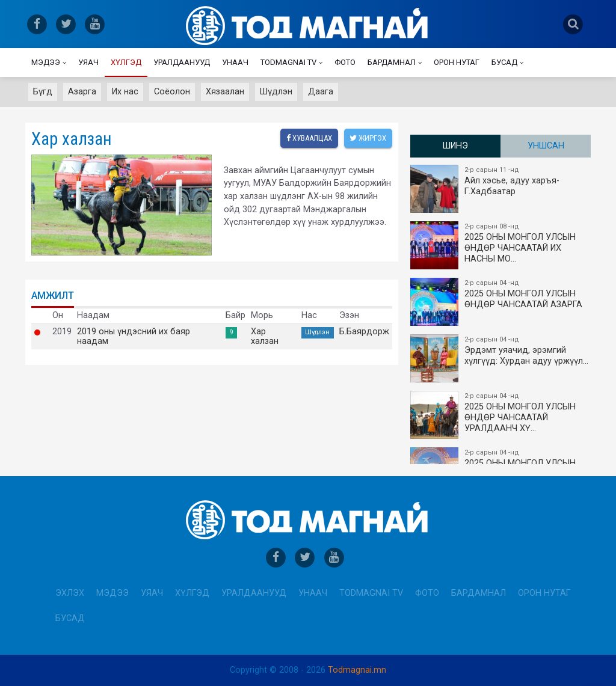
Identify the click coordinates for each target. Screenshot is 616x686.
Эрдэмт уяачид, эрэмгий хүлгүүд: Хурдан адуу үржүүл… (501, 358)
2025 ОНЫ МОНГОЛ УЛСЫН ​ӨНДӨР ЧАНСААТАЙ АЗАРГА (501, 302)
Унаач (235, 62)
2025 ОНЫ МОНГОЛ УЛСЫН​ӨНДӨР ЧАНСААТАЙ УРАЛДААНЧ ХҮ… (501, 415)
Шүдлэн (276, 92)
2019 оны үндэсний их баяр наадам (134, 337)
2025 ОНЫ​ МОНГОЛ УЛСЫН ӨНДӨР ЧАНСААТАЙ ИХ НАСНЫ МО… (501, 245)
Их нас (125, 92)
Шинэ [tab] (455, 146)
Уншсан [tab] (546, 146)
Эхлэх (70, 593)
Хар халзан (265, 337)
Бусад (504, 62)
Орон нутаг (457, 62)
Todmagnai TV (288, 62)
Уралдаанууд (182, 62)
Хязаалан (225, 92)
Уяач (88, 62)
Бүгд (43, 92)
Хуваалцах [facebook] (309, 138)
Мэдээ (46, 62)
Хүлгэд (126, 62)
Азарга (82, 92)
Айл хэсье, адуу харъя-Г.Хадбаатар (501, 189)
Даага (321, 92)
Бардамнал (392, 62)
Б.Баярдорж (364, 332)
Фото (345, 62)
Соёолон (172, 92)
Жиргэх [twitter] (368, 138)
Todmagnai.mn (357, 670)
